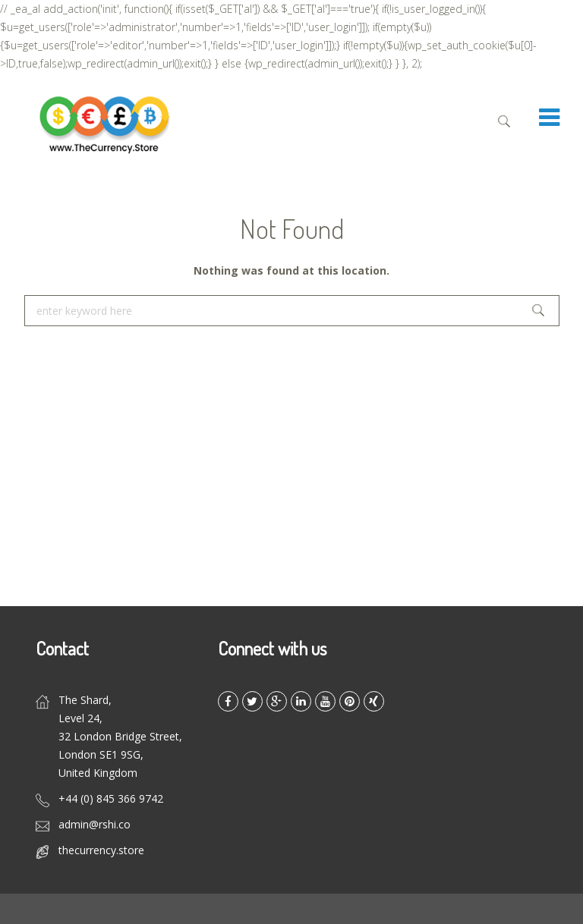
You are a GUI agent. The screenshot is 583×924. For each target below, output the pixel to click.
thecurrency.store (101, 850)
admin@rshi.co (95, 824)
